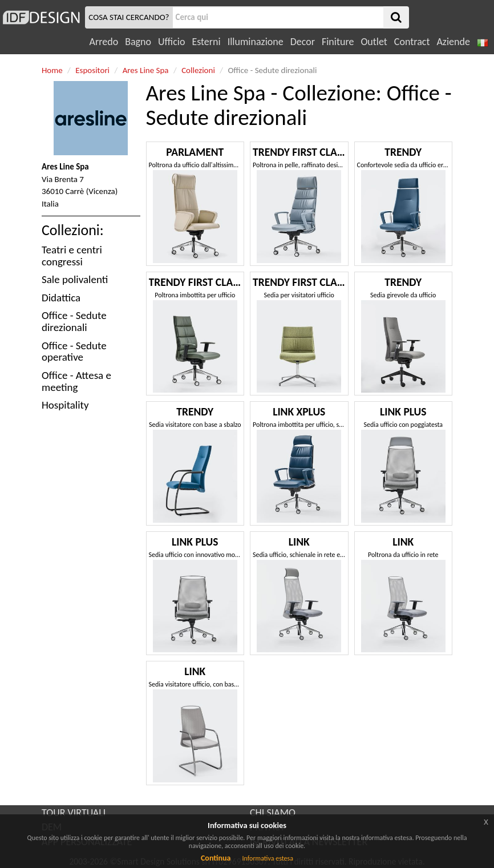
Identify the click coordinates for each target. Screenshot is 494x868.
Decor (303, 42)
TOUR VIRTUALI (74, 813)
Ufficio (171, 42)
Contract (412, 42)
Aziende (453, 42)
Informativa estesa (268, 858)
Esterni (206, 42)
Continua (216, 858)
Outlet (374, 42)
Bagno (138, 42)
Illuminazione (256, 42)
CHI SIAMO (273, 813)
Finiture (338, 42)
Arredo (104, 42)
